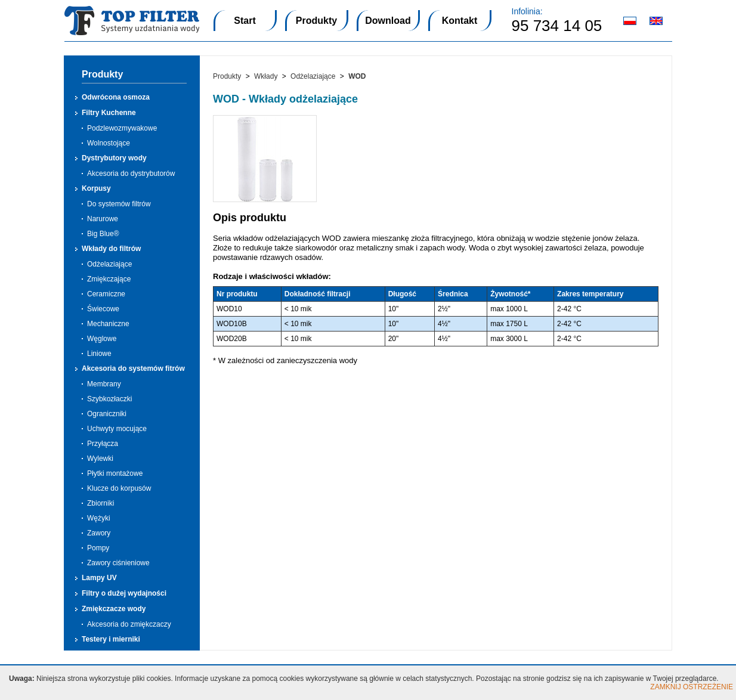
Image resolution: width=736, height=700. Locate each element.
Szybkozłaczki (109, 399)
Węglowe (102, 339)
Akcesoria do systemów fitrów (133, 368)
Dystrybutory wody (114, 158)
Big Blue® (103, 234)
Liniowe (99, 354)
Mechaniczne (108, 324)
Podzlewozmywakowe (122, 128)
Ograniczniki (107, 414)
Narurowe (103, 219)
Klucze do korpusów (119, 488)
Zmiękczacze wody (114, 609)
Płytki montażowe (115, 473)
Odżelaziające (109, 264)
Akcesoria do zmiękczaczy (129, 624)
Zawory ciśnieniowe (118, 563)
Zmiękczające (109, 279)
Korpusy (96, 188)
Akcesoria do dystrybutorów (131, 174)
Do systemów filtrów (119, 204)
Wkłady (266, 76)
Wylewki (100, 459)
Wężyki (99, 518)
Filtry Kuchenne (109, 113)
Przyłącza (103, 444)
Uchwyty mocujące (117, 429)
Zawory (99, 533)
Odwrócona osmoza (116, 97)
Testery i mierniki (111, 639)
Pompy (98, 548)
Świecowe (103, 309)
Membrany (104, 384)
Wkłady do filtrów (111, 249)
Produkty (227, 76)
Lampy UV (99, 578)
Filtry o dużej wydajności (124, 593)
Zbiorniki (100, 503)
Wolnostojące (109, 143)
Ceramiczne (106, 294)
